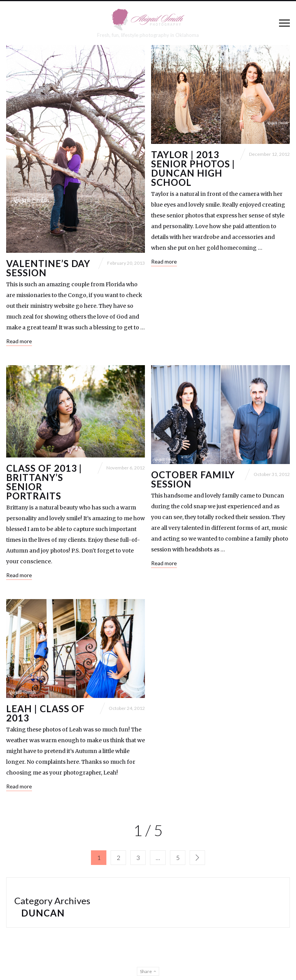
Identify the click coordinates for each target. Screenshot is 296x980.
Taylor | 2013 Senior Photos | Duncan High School (193, 168)
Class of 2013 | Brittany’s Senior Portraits (44, 482)
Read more (19, 341)
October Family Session (193, 479)
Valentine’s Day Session (48, 268)
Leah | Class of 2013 (45, 713)
